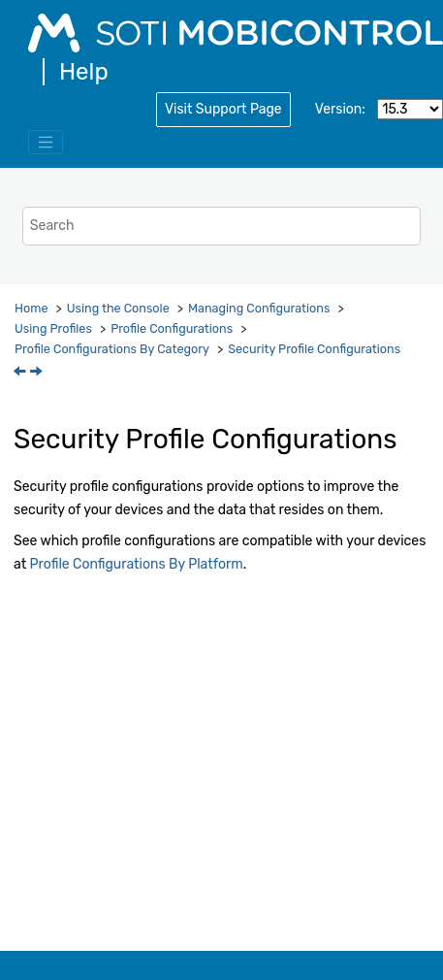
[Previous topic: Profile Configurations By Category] (21, 373)
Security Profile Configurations (314, 349)
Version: (340, 109)
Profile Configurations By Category (112, 349)
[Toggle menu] (46, 143)
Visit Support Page (223, 109)
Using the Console (118, 308)
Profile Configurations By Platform (137, 564)
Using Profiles (53, 328)
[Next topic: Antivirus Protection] (38, 373)
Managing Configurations (259, 308)
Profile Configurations (172, 328)
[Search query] (221, 226)
